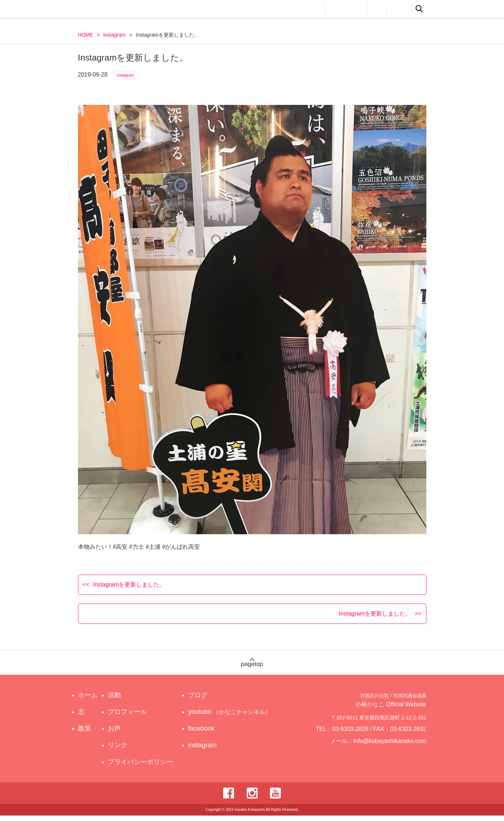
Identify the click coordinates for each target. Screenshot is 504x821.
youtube (231, 717)
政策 (288, 9)
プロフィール (346, 9)
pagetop (252, 668)
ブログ (205, 700)
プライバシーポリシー (142, 767)
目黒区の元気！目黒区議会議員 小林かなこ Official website (146, 10)
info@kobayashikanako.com (394, 750)
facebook (208, 734)
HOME (86, 35)
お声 (377, 9)
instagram (114, 35)
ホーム (88, 700)
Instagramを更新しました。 (129, 590)
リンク (399, 9)
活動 (312, 9)
